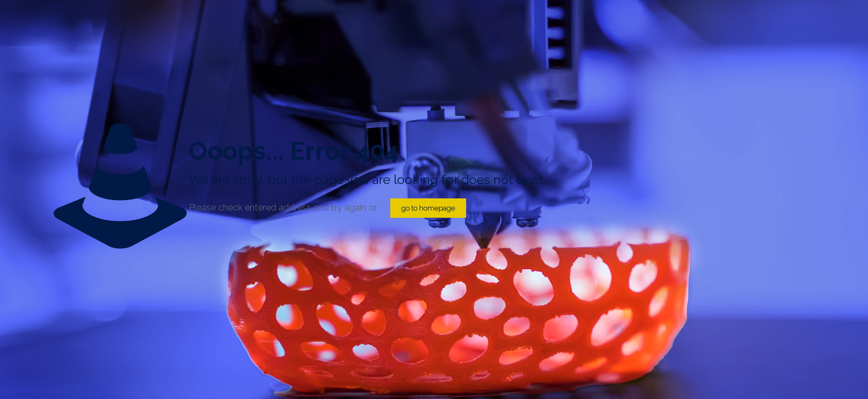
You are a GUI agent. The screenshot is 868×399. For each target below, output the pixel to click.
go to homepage (428, 208)
